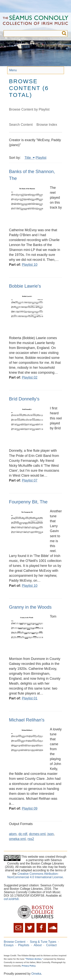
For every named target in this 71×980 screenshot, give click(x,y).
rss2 (31, 839)
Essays (9, 945)
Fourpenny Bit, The (28, 502)
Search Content (21, 125)
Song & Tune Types (43, 942)
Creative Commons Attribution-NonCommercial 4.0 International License (35, 875)
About (38, 945)
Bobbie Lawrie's (25, 286)
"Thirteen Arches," (34, 959)
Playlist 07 (30, 480)
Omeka (36, 974)
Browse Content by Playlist (29, 109)
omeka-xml (17, 839)
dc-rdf (23, 834)
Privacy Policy (29, 966)
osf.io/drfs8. (12, 899)
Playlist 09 (30, 808)
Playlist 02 (30, 377)
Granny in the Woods (30, 607)
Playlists (24, 945)
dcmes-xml (37, 834)
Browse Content (15, 942)
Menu (13, 70)
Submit (64, 34)
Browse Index (47, 125)
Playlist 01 (30, 698)
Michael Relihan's (27, 720)
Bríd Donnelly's (24, 399)
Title (28, 158)
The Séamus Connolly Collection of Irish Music (35, 21)
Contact (51, 945)
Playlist (41, 158)
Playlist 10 (30, 265)
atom (13, 834)
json (51, 834)
